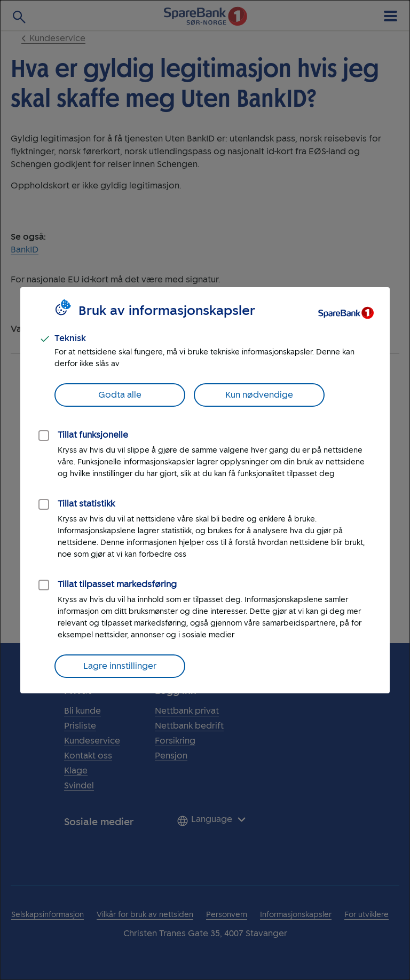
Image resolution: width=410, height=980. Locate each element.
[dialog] (205, 490)
